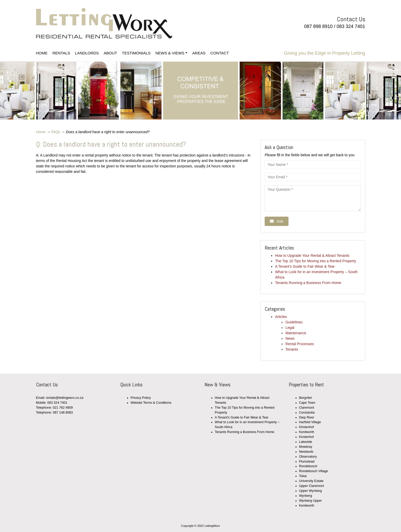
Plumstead (307, 462)
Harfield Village (310, 422)
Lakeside (306, 442)
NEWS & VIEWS (170, 53)
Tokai (303, 476)
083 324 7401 (351, 26)
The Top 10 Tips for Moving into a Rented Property (316, 261)
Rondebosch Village (314, 471)
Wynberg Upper (311, 501)
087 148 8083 (63, 413)
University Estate (311, 481)
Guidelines (294, 322)
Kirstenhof (307, 437)
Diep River (307, 417)
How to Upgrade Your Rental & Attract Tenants (312, 256)
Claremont (307, 408)
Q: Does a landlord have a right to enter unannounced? (111, 144)
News (290, 338)
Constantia (307, 413)
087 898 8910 (318, 26)
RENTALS (61, 53)
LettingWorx (118, 23)
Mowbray (306, 447)
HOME (42, 53)
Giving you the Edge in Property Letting (324, 53)
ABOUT (110, 53)
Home (41, 132)
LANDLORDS (87, 53)
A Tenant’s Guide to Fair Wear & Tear (305, 266)
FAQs (56, 132)
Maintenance (296, 333)
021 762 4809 (63, 408)
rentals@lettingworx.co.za (65, 398)
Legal (290, 328)
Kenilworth (307, 432)
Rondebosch (308, 466)
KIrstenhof (307, 427)
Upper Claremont (312, 486)
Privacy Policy (141, 398)
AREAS (199, 53)
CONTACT (220, 53)
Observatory (308, 457)
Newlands (306, 452)
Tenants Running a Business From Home (308, 283)
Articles (281, 317)
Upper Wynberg (311, 491)
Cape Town (307, 403)
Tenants (292, 349)
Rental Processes (300, 344)
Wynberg (306, 496)
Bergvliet (305, 398)
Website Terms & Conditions (151, 403)
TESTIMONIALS (136, 53)
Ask (277, 221)
